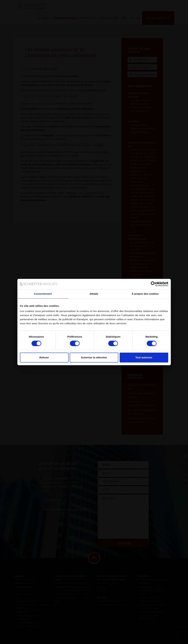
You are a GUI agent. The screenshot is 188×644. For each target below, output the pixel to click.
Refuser (44, 357)
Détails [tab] (94, 294)
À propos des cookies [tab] (145, 294)
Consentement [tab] (43, 294)
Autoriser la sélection (94, 357)
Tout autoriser (144, 357)
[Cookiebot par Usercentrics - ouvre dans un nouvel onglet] (153, 284)
